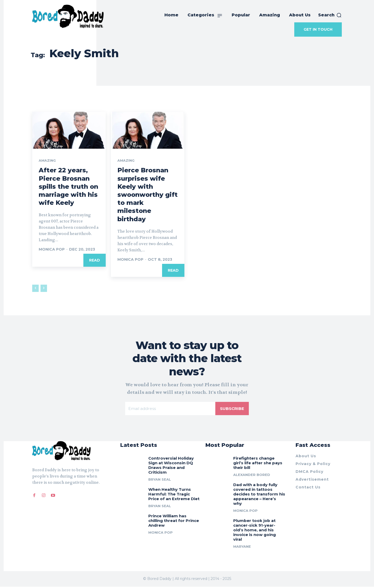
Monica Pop (52, 250)
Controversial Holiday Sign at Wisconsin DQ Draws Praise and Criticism (171, 467)
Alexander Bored (252, 476)
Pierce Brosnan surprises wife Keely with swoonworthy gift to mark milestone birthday (148, 195)
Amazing (48, 161)
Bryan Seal (160, 481)
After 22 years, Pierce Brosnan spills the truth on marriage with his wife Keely (68, 187)
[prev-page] (35, 289)
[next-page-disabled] (44, 289)
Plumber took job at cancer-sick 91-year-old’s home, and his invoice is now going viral (255, 531)
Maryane (242, 548)
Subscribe (232, 409)
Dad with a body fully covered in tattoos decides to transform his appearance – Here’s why (259, 496)
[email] (170, 409)
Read (95, 261)
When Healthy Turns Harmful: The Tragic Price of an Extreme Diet (174, 496)
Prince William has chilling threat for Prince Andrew (174, 522)
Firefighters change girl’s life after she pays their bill (258, 464)
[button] (330, 15)
